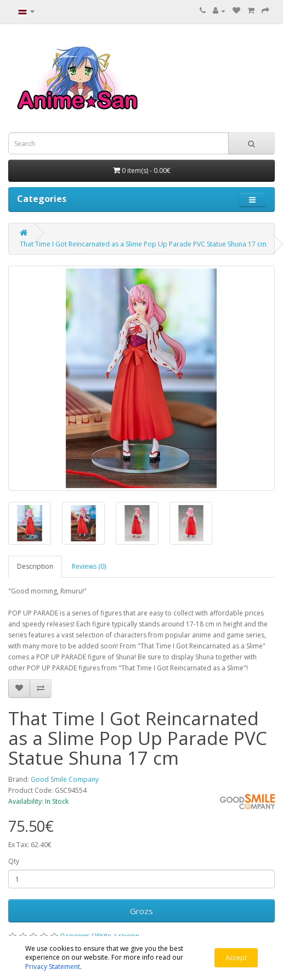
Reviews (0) (89, 566)
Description (35, 566)
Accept (236, 958)
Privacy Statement (53, 967)
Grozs (141, 911)
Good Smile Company (65, 779)
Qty (14, 861)
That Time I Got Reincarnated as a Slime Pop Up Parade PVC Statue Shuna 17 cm (143, 244)
